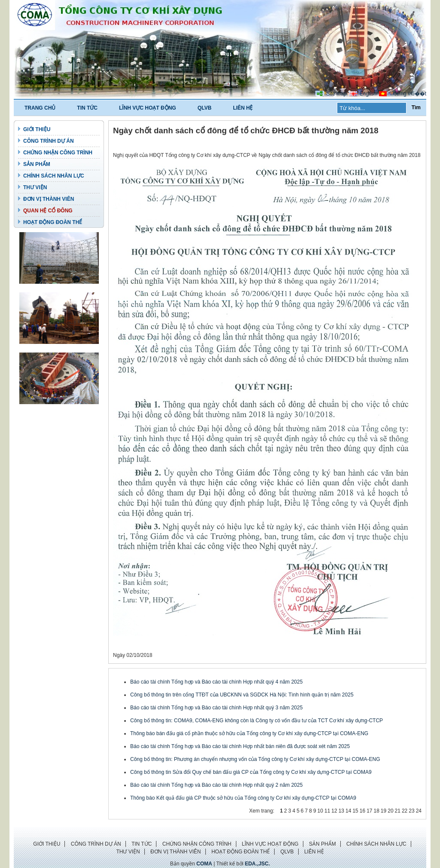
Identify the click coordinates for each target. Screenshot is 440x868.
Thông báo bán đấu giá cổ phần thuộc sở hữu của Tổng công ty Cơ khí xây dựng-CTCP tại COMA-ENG (249, 733)
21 (398, 811)
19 (383, 811)
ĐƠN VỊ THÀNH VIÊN (49, 199)
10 (320, 811)
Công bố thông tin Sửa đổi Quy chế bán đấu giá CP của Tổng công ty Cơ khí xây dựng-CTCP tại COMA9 (251, 772)
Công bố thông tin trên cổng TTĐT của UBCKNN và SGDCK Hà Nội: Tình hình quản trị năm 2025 (242, 695)
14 (348, 811)
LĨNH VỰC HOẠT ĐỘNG (148, 108)
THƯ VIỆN (35, 187)
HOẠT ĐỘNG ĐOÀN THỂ (53, 222)
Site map (336, 94)
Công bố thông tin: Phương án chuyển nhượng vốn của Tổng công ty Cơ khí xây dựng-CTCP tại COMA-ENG (255, 759)
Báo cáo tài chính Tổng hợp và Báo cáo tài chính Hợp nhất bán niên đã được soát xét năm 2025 (240, 746)
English (368, 94)
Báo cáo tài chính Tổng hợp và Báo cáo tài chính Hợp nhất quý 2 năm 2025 (216, 785)
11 (327, 811)
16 (362, 811)
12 (334, 811)
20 (390, 811)
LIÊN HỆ (243, 108)
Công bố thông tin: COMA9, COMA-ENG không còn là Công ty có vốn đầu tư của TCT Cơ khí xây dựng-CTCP (257, 721)
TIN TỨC (87, 108)
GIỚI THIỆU (37, 129)
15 (355, 811)
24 (419, 811)
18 (376, 811)
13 (341, 811)
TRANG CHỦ (40, 108)
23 (411, 811)
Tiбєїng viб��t (408, 94)
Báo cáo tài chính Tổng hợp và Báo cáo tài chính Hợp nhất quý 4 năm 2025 (216, 682)
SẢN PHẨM (37, 164)
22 (405, 811)
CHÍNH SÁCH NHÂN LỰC (54, 176)
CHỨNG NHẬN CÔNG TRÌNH (58, 153)
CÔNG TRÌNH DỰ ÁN (49, 141)
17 (369, 811)
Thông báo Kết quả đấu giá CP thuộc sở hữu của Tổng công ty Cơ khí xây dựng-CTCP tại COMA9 (243, 798)
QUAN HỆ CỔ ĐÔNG (48, 211)
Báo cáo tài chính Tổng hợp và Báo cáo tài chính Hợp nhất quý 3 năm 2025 (216, 708)
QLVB (205, 108)
